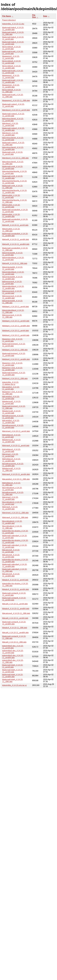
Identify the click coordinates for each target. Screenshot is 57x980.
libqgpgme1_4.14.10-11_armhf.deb (11, 57)
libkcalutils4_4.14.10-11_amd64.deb (11, 422)
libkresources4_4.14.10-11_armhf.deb (12, 283)
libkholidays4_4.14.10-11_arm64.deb (11, 450)
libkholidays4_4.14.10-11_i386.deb (11, 484)
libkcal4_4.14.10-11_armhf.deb (15, 604)
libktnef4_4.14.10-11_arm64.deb (16, 239)
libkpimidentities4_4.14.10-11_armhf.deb (13, 259)
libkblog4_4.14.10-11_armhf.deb (16, 331)
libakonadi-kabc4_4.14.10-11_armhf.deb (13, 38)
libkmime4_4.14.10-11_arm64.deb (10, 455)
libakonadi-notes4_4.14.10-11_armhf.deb (13, 105)
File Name (7, 16)
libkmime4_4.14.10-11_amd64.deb (10, 498)
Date (45, 16)
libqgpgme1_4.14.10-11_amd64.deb (11, 86)
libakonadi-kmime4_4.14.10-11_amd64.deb (14, 374)
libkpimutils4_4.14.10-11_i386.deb (11, 230)
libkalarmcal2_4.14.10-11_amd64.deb (12, 441)
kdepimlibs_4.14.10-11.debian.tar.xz (10, 383)
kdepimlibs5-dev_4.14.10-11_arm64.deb (13, 652)
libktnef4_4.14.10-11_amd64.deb (16, 244)
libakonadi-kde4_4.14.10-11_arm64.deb (13, 671)
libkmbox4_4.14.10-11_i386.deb (15, 158)
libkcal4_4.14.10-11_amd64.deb (15, 633)
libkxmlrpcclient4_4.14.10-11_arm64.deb (13, 139)
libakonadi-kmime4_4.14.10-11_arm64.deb (14, 355)
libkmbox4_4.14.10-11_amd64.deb (10, 134)
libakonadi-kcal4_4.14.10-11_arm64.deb (13, 72)
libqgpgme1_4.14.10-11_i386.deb (16, 100)
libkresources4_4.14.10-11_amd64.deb (12, 297)
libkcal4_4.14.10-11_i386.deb (14, 642)
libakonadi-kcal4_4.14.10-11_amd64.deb (13, 81)
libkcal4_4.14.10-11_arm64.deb (15, 618)
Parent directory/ (9, 20)
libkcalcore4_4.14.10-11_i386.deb (16, 613)
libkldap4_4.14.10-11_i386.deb (15, 350)
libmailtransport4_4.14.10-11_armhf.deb (13, 417)
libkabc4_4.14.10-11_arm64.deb (16, 589)
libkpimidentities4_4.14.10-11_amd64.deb (13, 287)
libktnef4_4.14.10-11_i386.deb (15, 263)
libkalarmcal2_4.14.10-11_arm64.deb (12, 412)
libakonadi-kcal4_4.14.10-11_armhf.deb (13, 53)
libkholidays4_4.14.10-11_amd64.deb (11, 460)
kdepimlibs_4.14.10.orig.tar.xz (14, 685)
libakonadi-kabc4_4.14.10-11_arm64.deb (13, 43)
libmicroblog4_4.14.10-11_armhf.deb (12, 48)
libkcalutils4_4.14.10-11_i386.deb (16, 479)
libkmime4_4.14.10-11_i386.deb (15, 513)
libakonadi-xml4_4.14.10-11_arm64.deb (13, 168)
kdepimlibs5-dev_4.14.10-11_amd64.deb (13, 657)
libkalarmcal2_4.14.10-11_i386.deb (12, 470)
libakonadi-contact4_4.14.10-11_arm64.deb (14, 599)
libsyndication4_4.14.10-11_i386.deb (12, 527)
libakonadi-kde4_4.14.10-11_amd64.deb (13, 676)
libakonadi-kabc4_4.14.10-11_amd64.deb (13, 29)
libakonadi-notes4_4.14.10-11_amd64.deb (13, 129)
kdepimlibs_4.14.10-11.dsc (13, 24)
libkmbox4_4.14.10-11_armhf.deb (16, 110)
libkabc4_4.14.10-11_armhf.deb (15, 580)
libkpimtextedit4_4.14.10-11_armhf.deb (13, 254)
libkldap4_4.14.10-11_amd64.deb (16, 326)
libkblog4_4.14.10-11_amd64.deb (16, 359)
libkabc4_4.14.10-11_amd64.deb (16, 609)
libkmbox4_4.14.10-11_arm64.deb (10, 124)
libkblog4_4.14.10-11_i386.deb (15, 379)
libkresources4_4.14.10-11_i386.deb (12, 316)
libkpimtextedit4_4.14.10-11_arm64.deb (13, 268)
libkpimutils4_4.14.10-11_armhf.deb (11, 196)
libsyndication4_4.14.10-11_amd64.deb (12, 522)
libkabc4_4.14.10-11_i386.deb (15, 628)
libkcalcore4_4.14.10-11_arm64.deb (11, 556)
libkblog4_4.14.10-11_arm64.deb (16, 335)
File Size (34, 16)
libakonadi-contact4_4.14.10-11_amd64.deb (14, 623)
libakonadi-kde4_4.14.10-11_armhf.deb (13, 666)
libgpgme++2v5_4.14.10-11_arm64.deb (12, 364)
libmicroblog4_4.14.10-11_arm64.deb (12, 62)
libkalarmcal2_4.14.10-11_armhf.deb (12, 402)
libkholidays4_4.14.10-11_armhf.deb (11, 436)
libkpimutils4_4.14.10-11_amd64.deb (11, 215)
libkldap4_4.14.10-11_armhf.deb (16, 307)
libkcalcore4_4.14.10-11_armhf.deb (11, 551)
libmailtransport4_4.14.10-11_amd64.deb (13, 465)
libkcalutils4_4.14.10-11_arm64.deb (11, 398)
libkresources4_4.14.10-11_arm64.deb (12, 292)
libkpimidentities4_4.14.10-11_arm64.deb (13, 273)
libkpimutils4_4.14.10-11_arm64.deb (11, 206)
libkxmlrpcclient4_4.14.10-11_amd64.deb (13, 148)
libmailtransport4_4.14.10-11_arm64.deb (13, 426)
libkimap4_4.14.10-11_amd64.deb (10, 508)
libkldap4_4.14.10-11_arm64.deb (16, 321)
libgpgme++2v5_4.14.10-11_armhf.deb (12, 340)
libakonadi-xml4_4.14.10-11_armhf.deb (13, 153)
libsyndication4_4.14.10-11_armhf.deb (12, 489)
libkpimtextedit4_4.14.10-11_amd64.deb (13, 278)
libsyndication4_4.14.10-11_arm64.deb (12, 503)
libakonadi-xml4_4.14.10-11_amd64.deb (13, 177)
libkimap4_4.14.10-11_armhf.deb (16, 446)
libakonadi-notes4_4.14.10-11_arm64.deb (13, 115)
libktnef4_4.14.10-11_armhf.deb (15, 225)
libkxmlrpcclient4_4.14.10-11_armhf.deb (13, 120)
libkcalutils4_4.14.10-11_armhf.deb (11, 388)
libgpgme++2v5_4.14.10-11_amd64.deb (12, 369)
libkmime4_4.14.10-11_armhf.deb (16, 431)
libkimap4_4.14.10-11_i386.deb (15, 517)
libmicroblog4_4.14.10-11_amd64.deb (12, 67)
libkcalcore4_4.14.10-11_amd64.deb (11, 575)
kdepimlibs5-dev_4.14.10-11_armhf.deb (13, 647)
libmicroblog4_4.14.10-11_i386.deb (12, 91)
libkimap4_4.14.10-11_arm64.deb (16, 474)
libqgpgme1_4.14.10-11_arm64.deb (11, 77)
